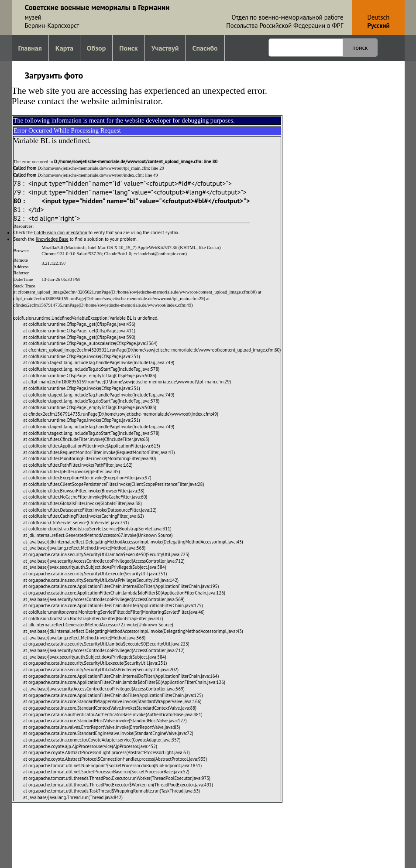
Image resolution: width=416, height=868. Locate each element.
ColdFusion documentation (61, 232)
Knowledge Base (52, 239)
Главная (30, 48)
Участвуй (165, 48)
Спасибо (205, 48)
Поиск (128, 48)
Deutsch (379, 17)
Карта (64, 48)
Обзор (96, 48)
